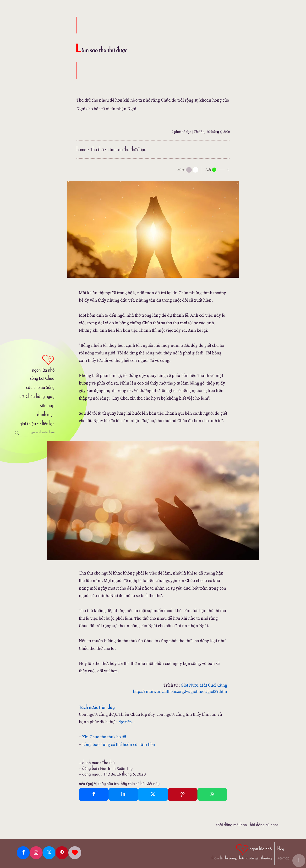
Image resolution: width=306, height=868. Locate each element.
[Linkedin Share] (123, 794)
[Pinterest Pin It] (183, 794)
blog (281, 849)
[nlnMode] (219, 169)
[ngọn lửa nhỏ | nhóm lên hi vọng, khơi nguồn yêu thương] (241, 852)
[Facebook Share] (94, 794)
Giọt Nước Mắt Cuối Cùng (204, 685)
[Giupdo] (75, 853)
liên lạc (48, 424)
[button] (299, 861)
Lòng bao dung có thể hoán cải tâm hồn (119, 744)
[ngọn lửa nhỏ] (33, 363)
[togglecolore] (195, 170)
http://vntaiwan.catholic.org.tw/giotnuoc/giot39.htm (180, 691)
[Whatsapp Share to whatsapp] (212, 794)
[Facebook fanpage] (23, 853)
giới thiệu (28, 424)
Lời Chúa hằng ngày (37, 396)
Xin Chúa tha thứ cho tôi (104, 737)
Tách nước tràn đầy (97, 707)
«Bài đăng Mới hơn (231, 825)
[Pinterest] (62, 853)
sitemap (47, 405)
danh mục (46, 415)
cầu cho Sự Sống (40, 387)
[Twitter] (49, 853)
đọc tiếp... (127, 722)
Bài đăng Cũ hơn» (264, 825)
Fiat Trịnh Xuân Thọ (116, 768)
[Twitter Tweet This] (153, 794)
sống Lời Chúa (42, 378)
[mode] (189, 170)
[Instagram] (36, 853)
